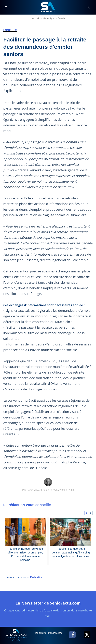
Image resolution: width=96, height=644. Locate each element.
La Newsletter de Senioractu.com (48, 603)
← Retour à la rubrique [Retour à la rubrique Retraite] (23, 577)
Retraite (62, 18)
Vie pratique (48, 18)
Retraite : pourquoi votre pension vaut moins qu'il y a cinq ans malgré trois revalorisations (71, 552)
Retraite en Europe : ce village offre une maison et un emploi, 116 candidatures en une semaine (25, 554)
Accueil (36, 18)
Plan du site (40, 633)
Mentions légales (57, 633)
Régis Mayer (34, 490)
